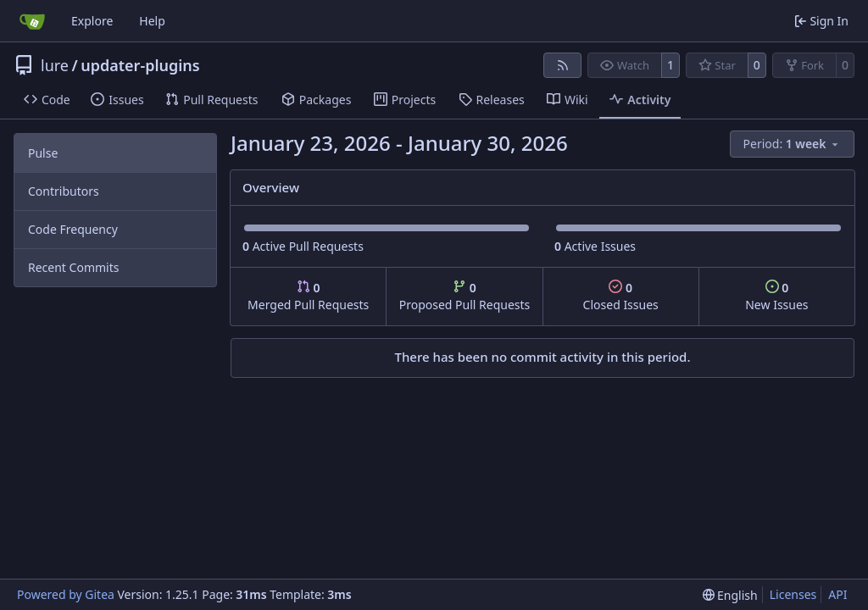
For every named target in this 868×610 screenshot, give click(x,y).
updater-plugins (140, 65)
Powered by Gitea (66, 594)
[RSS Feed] (563, 65)
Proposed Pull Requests (465, 296)
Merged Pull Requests (308, 296)
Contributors (64, 191)
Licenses (793, 594)
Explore (92, 21)
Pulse (43, 153)
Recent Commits (73, 267)
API (837, 594)
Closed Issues (621, 296)
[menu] (792, 144)
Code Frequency (73, 229)
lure (55, 65)
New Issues (776, 296)
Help (152, 21)
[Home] (32, 21)
